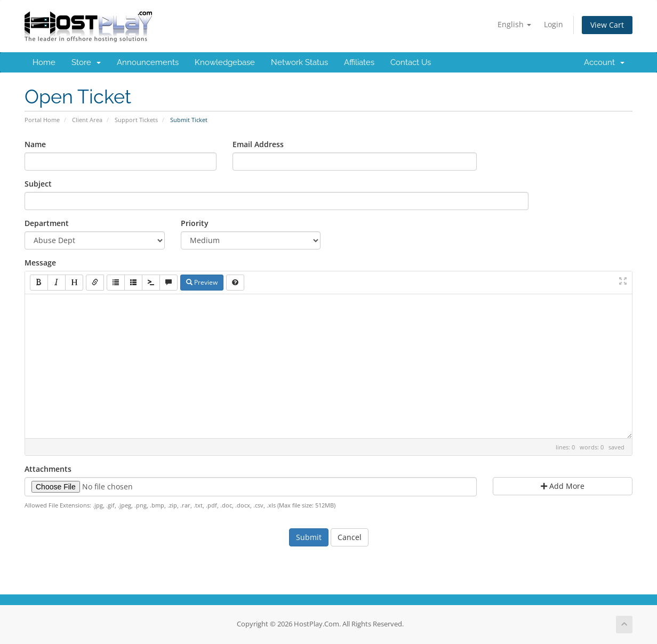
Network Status (299, 62)
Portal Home (42, 120)
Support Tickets (136, 120)
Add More (563, 486)
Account (604, 62)
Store (86, 62)
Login (554, 24)
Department (47, 223)
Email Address (258, 144)
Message (40, 263)
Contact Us (411, 62)
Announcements (148, 62)
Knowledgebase (225, 62)
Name (35, 144)
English (514, 24)
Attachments (48, 469)
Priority (195, 223)
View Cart (607, 25)
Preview (202, 282)
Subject (38, 184)
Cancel (350, 537)
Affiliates (359, 62)
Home (44, 62)
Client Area (87, 120)
